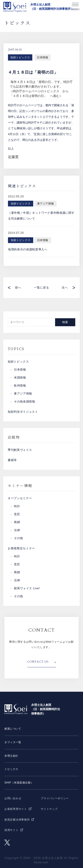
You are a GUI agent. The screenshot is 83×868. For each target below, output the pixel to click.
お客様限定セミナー (21, 548)
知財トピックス (20, 57)
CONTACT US (38, 662)
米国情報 (20, 378)
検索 (65, 322)
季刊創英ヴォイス (20, 450)
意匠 (17, 514)
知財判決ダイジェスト (23, 412)
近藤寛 (13, 157)
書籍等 (12, 460)
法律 (17, 530)
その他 (18, 538)
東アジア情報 (23, 394)
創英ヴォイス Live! (27, 588)
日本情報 (42, 57)
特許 (17, 506)
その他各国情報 (25, 402)
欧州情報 (20, 386)
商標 (17, 522)
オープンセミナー (20, 498)
